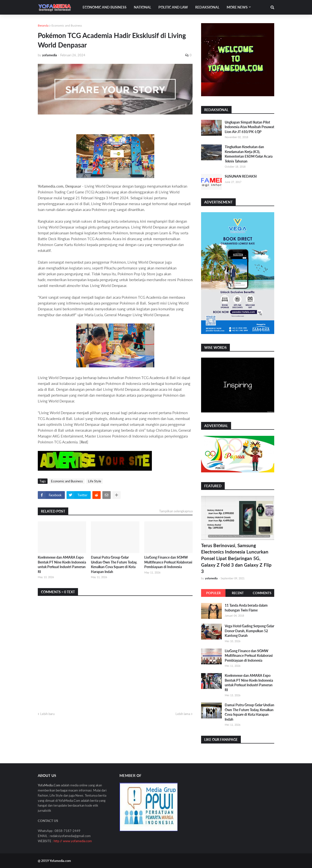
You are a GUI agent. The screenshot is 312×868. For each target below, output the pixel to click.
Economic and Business (67, 25)
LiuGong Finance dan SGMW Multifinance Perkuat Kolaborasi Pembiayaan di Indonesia (168, 562)
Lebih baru (47, 714)
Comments (262, 593)
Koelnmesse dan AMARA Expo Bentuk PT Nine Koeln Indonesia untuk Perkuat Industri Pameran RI (62, 564)
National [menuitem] (142, 7)
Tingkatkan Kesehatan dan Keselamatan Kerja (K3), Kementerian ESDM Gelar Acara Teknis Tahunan (249, 154)
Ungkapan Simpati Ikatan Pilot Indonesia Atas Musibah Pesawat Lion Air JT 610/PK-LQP (249, 127)
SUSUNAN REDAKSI (241, 176)
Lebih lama (183, 714)
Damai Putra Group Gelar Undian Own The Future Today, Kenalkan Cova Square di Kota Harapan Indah (114, 564)
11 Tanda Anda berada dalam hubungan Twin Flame (246, 608)
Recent (238, 593)
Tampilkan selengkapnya (176, 511)
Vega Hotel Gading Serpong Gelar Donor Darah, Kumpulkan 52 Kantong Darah (249, 631)
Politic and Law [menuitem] (173, 7)
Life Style (95, 481)
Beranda (43, 25)
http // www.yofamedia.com (73, 841)
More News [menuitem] (237, 7)
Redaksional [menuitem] (207, 7)
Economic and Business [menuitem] (105, 7)
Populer (213, 593)
